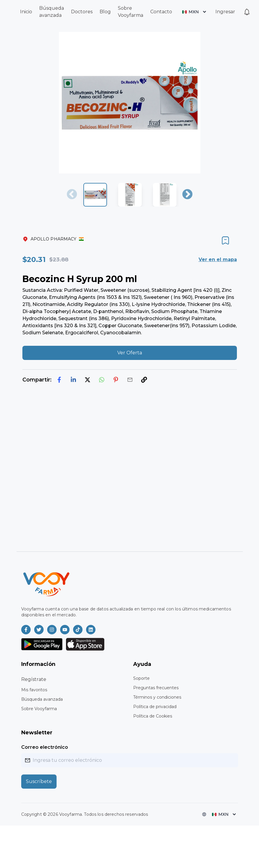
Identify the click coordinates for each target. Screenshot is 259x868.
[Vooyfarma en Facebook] (26, 630)
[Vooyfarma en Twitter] (39, 630)
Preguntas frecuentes (156, 688)
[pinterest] (116, 380)
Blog (105, 12)
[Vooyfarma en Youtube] (65, 630)
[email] (130, 380)
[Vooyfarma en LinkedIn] (91, 630)
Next (187, 195)
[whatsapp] (102, 380)
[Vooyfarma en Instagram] (52, 630)
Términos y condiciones (157, 697)
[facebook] (59, 380)
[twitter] (88, 380)
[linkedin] (73, 380)
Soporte (141, 678)
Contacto (161, 12)
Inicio (26, 12)
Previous (72, 195)
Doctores (82, 12)
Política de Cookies (153, 716)
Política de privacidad (155, 707)
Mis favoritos (34, 690)
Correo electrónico (45, 747)
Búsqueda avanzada (42, 699)
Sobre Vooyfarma (39, 709)
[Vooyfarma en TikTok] (78, 630)
